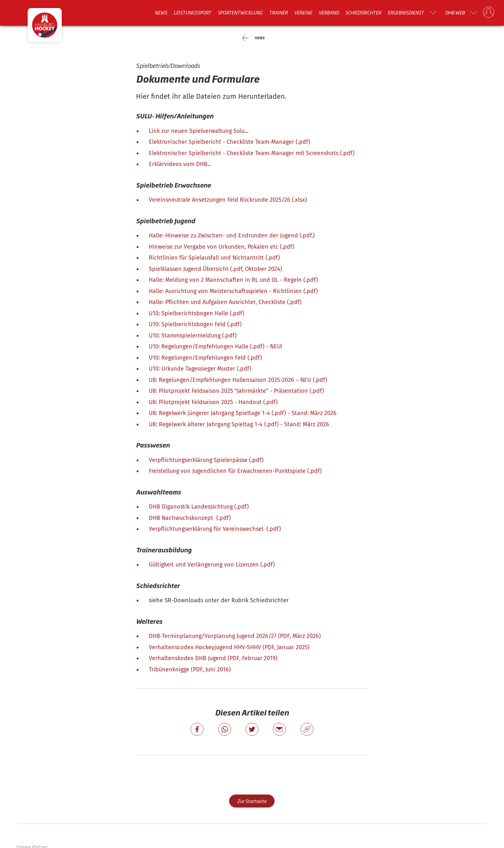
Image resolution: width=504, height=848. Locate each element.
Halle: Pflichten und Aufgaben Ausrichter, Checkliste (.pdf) (225, 302)
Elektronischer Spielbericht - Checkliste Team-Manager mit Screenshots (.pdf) (252, 153)
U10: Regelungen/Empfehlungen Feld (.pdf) (205, 358)
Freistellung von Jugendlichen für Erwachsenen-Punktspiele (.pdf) (235, 471)
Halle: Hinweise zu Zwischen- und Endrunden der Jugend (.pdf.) (232, 235)
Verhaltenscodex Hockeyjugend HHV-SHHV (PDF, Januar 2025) (229, 647)
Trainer (278, 13)
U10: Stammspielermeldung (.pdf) (193, 336)
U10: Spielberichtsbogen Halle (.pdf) (197, 313)
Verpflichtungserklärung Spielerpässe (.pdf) (206, 460)
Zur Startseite (252, 801)
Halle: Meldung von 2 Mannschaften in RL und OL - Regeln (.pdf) (233, 280)
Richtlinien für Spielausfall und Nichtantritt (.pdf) (214, 258)
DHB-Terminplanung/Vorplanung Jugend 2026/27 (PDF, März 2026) (235, 636)
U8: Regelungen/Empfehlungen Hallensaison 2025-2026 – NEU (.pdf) (238, 380)
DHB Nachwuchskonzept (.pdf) (190, 518)
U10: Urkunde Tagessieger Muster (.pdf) (200, 369)
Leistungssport (192, 13)
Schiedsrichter (363, 13)
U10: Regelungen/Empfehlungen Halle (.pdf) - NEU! (216, 346)
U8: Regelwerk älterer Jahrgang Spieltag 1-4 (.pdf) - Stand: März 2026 (239, 424)
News (161, 13)
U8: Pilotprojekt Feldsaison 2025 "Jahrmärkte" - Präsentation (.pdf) (236, 391)
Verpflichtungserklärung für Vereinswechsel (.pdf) (215, 529)
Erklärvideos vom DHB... (180, 164)
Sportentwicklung (240, 13)
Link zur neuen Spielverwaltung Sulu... (199, 131)
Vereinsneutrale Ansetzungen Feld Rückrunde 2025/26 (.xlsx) (228, 200)
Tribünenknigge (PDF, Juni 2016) (190, 669)
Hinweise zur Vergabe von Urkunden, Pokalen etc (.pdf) (222, 247)
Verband (329, 13)
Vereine (303, 13)
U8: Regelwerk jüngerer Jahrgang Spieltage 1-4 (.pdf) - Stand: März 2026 (243, 413)
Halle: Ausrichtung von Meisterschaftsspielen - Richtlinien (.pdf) (233, 291)
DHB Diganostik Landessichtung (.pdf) (199, 507)
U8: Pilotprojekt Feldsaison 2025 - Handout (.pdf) (213, 402)
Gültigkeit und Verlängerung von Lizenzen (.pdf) (212, 565)
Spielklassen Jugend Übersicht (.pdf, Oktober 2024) (216, 269)
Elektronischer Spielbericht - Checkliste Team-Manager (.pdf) (230, 142)
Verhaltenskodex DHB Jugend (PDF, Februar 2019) (213, 658)
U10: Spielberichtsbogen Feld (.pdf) (195, 324)
